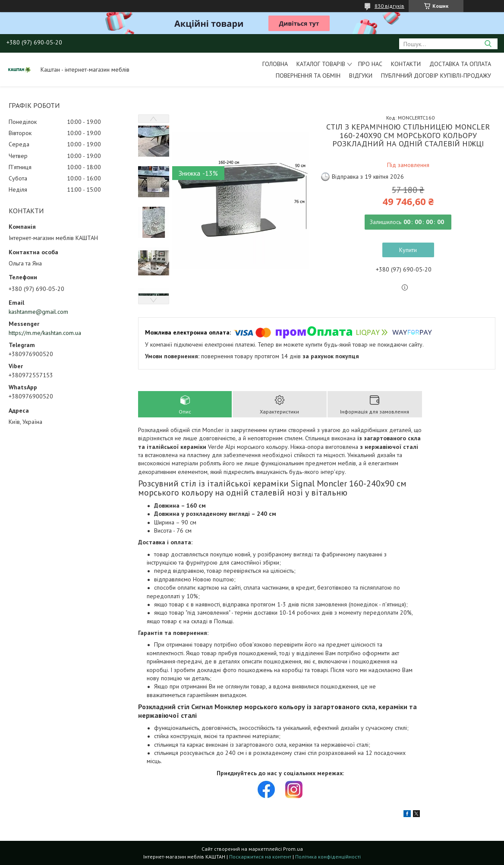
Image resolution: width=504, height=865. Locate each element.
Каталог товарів (321, 64)
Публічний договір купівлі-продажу (436, 76)
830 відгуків (389, 6)
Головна (275, 64)
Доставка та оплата (460, 64)
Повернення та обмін (308, 76)
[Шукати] (488, 44)
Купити (408, 250)
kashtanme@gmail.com (38, 312)
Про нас (370, 64)
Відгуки (361, 76)
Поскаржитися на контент (260, 857)
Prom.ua (293, 849)
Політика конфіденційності (328, 857)
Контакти (406, 64)
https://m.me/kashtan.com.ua (45, 333)
